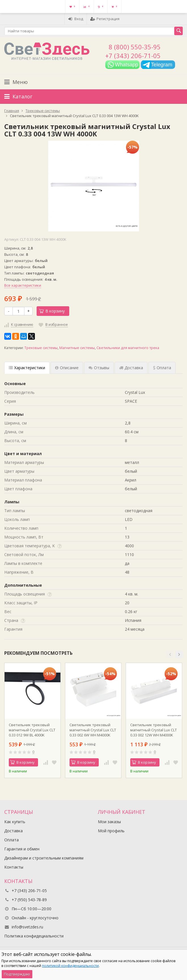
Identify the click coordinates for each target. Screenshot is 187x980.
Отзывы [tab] (99, 368)
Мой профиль (111, 831)
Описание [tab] (67, 368)
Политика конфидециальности (34, 936)
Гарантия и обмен (22, 849)
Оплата (11, 840)
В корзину (52, 311)
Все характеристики (23, 285)
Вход (76, 19)
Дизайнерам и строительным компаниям (44, 858)
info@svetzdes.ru (27, 927)
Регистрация (105, 19)
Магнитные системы (77, 348)
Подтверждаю (17, 974)
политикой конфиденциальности (70, 966)
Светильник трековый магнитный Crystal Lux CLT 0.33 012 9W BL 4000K (32, 730)
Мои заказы (109, 822)
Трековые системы (41, 348)
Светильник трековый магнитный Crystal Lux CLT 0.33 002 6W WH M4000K (93, 730)
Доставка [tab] (131, 368)
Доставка (13, 831)
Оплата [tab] (162, 368)
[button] (170, 654)
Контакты (14, 867)
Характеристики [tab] (27, 368)
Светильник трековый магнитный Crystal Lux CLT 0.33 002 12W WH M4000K (154, 730)
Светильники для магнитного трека (128, 348)
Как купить (15, 822)
